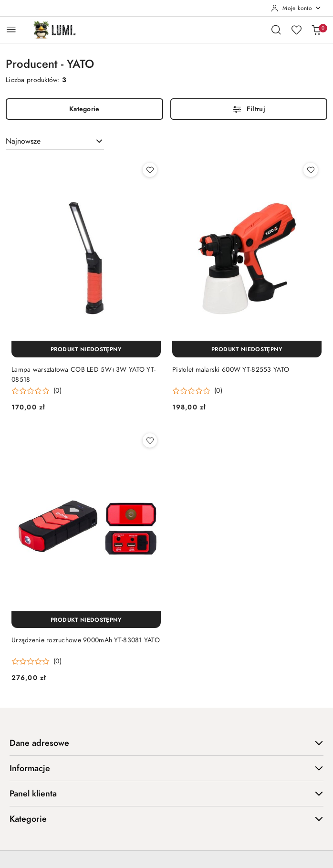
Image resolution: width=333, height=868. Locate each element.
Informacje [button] (166, 768)
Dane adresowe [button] (166, 743)
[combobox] (55, 141)
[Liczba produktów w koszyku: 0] (316, 30)
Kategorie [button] (166, 819)
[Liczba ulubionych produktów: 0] (296, 30)
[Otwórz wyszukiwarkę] (276, 30)
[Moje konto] (296, 8)
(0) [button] (57, 391)
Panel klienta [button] (166, 793)
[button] (36, 391)
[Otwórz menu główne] (11, 29)
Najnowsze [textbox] (23, 141)
